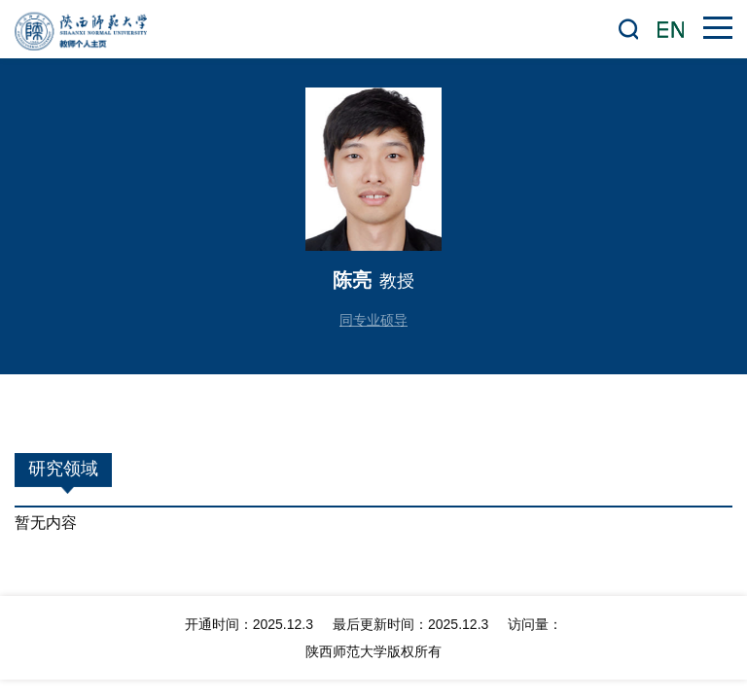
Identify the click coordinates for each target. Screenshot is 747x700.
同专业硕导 (373, 320)
